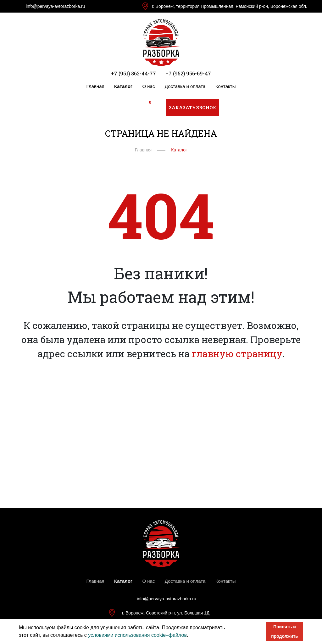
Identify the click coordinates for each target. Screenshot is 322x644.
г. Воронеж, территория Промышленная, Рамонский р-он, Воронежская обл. (230, 6)
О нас (149, 86)
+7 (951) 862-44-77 (133, 73)
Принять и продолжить (284, 631)
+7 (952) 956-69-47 (188, 73)
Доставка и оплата (185, 86)
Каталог (123, 86)
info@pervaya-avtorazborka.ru (56, 6)
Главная (95, 86)
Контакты (226, 86)
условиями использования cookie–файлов (137, 635)
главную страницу (237, 354)
